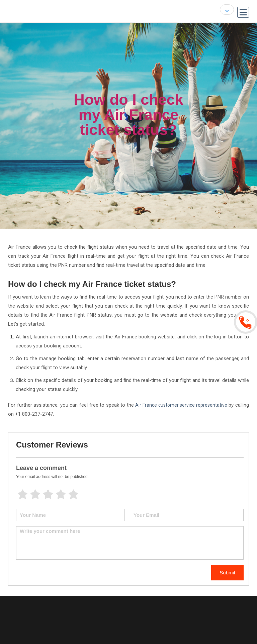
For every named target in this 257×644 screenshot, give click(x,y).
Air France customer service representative (181, 405)
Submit (227, 573)
